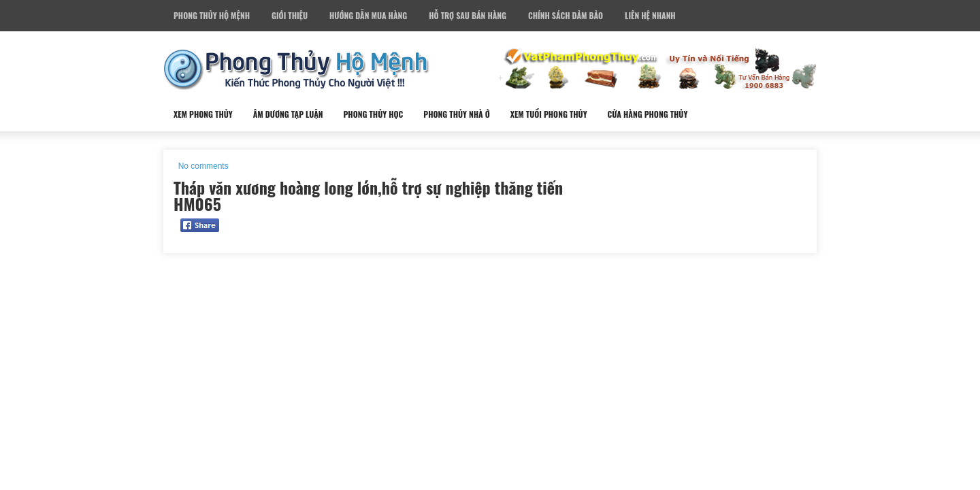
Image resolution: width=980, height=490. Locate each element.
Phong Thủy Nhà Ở (456, 114)
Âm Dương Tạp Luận (288, 114)
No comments (203, 166)
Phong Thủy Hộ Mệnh (212, 15)
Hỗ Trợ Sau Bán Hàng (468, 15)
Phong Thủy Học (373, 114)
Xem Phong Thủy (203, 114)
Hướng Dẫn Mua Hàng (368, 15)
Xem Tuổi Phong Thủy (549, 114)
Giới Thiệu (290, 15)
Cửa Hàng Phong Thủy (648, 114)
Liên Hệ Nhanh (650, 15)
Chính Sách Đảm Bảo (566, 15)
